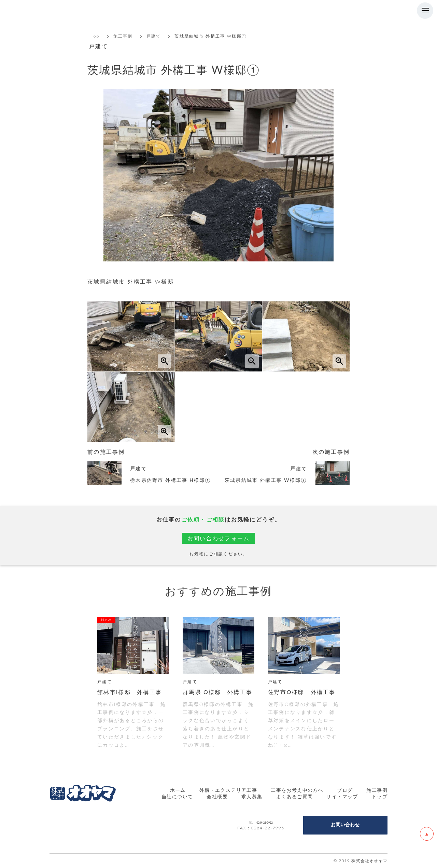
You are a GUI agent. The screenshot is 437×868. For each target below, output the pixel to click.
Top (95, 36)
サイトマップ (342, 796)
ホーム (178, 790)
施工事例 (123, 36)
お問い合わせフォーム (219, 538)
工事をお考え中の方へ (297, 790)
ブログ (345, 790)
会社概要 (217, 796)
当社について (177, 796)
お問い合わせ (345, 825)
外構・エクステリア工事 (228, 790)
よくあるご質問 (295, 796)
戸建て (154, 36)
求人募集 (252, 796)
